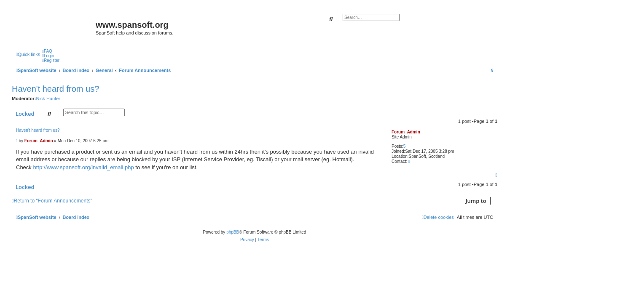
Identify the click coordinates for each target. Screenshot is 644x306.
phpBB (233, 232)
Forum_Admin (406, 132)
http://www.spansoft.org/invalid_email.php (83, 167)
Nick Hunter (48, 98)
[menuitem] (47, 51)
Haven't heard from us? (55, 89)
